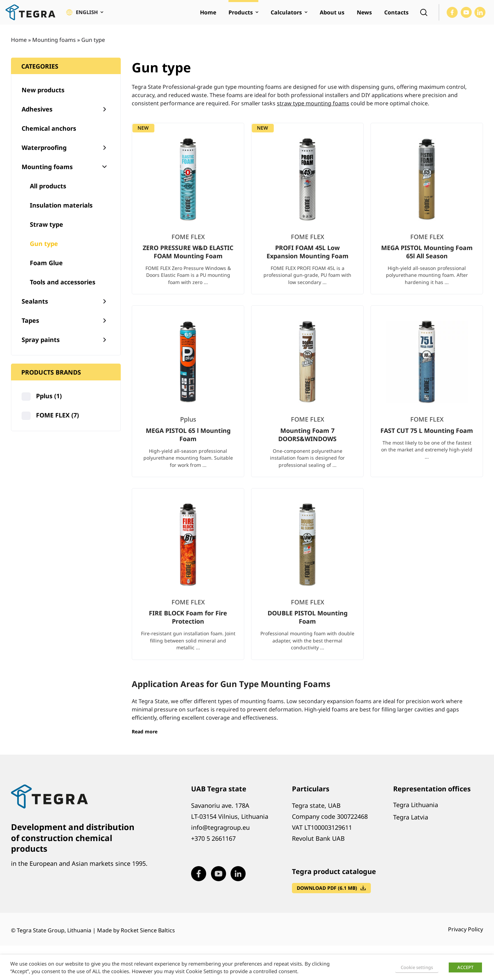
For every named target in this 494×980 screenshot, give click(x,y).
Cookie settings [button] (417, 967)
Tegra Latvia (411, 824)
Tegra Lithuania (416, 811)
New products (43, 96)
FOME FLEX (57, 422)
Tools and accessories (63, 288)
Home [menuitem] (208, 16)
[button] (86, 16)
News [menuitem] (364, 16)
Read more (145, 738)
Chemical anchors (49, 135)
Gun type (44, 250)
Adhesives (37, 116)
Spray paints (41, 346)
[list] (307, 403)
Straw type (46, 231)
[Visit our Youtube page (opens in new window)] (466, 16)
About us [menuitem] (332, 16)
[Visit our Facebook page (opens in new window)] (452, 16)
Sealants (35, 308)
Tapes (30, 327)
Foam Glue (46, 269)
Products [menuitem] (241, 16)
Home (19, 46)
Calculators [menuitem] (286, 16)
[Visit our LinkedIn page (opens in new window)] (480, 16)
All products (48, 192)
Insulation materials (61, 212)
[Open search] (424, 16)
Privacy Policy (466, 936)
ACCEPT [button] (465, 967)
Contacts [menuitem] (396, 16)
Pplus (49, 403)
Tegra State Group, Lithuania (54, 937)
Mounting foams (54, 46)
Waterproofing (44, 154)
